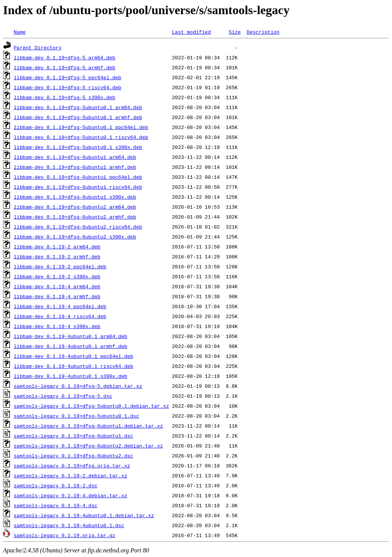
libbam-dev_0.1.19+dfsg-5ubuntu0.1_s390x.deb (78, 147)
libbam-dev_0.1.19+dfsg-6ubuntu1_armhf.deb (75, 167)
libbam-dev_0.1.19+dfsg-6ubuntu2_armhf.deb (75, 217)
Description (263, 32)
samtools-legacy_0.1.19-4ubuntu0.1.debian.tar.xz (84, 515)
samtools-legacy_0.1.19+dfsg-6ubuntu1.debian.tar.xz (88, 426)
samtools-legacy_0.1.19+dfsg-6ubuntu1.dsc (73, 436)
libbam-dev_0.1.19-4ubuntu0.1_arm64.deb (70, 336)
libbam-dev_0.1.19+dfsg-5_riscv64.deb (68, 87)
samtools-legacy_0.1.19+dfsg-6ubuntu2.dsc (73, 456)
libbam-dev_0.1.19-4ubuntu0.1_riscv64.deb (73, 366)
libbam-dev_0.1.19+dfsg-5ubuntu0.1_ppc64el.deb (81, 127)
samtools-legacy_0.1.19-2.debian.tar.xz (70, 475)
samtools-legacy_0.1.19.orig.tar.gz (65, 535)
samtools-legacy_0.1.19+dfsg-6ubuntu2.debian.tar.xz (88, 446)
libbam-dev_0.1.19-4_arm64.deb (57, 286)
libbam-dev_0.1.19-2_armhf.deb (57, 256)
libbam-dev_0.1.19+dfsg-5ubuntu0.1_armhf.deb (78, 117)
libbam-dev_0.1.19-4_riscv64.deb (60, 316)
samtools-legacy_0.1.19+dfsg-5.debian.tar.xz (78, 386)
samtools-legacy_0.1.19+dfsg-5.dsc (63, 396)
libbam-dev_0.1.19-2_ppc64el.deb (60, 266)
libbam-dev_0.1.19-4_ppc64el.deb (60, 306)
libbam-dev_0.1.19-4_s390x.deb (57, 326)
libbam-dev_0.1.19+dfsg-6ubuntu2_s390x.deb (75, 237)
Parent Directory (38, 47)
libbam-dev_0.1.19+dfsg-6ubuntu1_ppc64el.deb (78, 177)
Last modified (191, 32)
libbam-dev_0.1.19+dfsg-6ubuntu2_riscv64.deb (78, 227)
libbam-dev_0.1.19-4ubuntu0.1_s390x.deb (70, 376)
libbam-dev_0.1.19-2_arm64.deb (57, 247)
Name (20, 32)
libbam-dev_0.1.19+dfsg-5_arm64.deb (65, 57)
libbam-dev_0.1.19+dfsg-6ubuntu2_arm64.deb (75, 207)
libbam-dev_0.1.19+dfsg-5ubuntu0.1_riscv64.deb (81, 137)
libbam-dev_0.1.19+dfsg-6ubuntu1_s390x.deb (75, 197)
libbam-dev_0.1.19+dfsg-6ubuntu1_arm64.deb (75, 157)
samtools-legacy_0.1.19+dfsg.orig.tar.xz (72, 466)
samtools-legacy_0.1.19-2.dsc (56, 485)
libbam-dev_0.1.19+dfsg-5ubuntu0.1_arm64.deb (78, 107)
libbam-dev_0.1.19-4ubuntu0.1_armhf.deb (70, 346)
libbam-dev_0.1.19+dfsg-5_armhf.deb (65, 67)
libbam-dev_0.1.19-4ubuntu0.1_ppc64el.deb (73, 356)
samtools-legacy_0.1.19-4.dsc (56, 505)
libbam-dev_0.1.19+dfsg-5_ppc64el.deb (68, 77)
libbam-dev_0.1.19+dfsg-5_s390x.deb (65, 97)
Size (234, 32)
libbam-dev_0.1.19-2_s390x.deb (57, 276)
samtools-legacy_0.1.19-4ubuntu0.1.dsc (69, 525)
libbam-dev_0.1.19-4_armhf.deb (57, 296)
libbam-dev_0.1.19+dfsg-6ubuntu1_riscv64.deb (78, 187)
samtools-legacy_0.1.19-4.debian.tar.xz (70, 495)
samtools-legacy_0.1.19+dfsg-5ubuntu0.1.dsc (77, 416)
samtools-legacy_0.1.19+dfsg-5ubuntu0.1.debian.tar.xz (91, 406)
